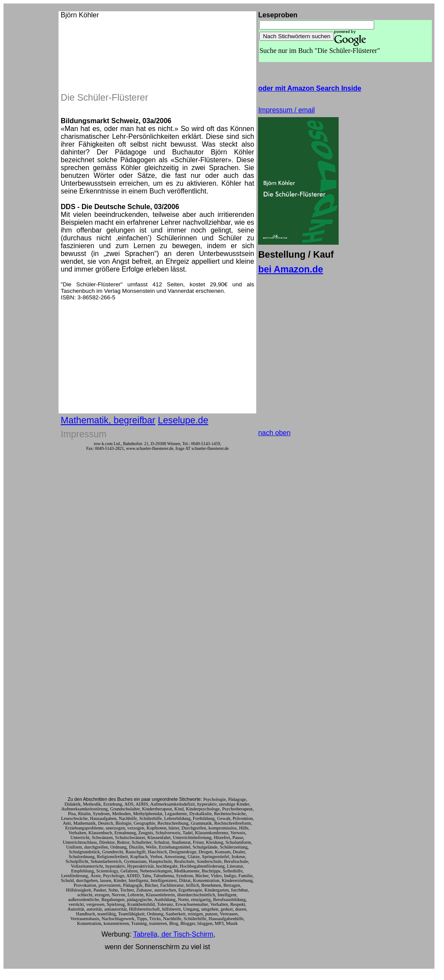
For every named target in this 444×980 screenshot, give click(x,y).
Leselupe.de (183, 420)
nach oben (274, 433)
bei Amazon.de (291, 269)
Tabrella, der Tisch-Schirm (173, 934)
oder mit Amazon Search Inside (310, 88)
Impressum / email (286, 110)
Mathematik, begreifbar (108, 420)
